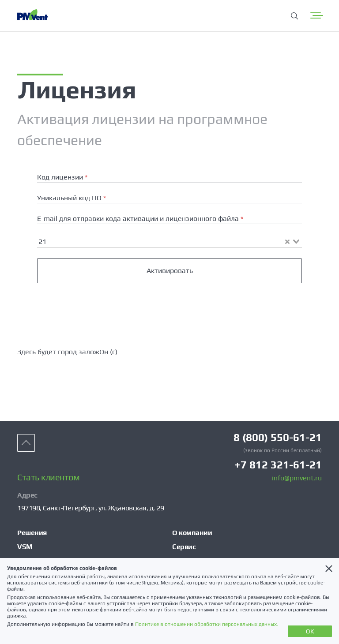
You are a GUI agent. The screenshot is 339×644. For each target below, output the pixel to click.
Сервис (184, 547)
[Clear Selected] (287, 242)
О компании (192, 533)
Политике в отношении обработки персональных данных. (207, 624)
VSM (25, 547)
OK (310, 631)
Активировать (170, 271)
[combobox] (169, 241)
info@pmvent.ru (297, 478)
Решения (32, 533)
